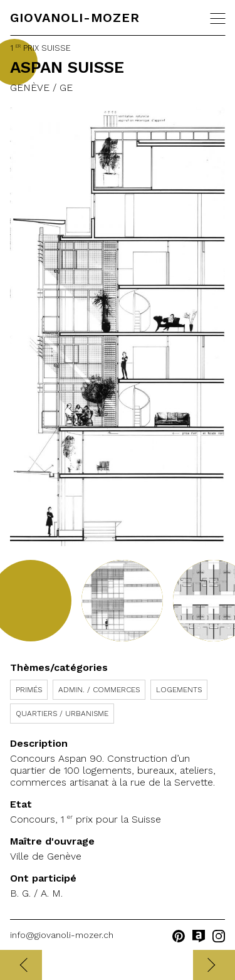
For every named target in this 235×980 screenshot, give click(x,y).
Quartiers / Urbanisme (62, 714)
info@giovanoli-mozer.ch (62, 935)
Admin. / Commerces (99, 690)
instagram (219, 936)
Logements (179, 690)
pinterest (179, 936)
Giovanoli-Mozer (75, 18)
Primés (29, 690)
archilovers (199, 936)
